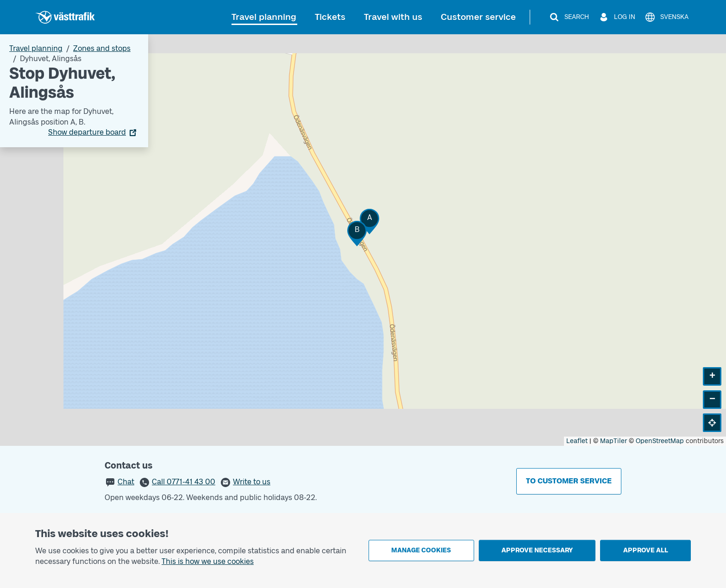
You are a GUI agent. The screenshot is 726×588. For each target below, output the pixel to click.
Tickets (330, 17)
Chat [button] (126, 482)
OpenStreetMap (660, 441)
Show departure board (87, 132)
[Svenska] (667, 17)
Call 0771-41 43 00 (184, 482)
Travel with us (393, 17)
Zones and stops (102, 48)
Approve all (646, 550)
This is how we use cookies (208, 561)
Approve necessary (537, 550)
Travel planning (264, 17)
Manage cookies (421, 550)
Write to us (252, 482)
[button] (369, 222)
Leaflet (577, 441)
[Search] (569, 17)
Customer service (478, 17)
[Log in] (617, 17)
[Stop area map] (363, 240)
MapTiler (613, 441)
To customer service (569, 481)
